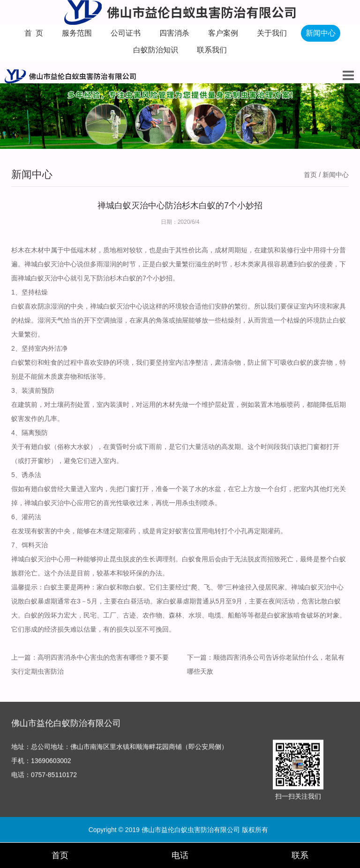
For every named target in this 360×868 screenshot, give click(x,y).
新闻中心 (321, 33)
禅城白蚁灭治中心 (44, 278)
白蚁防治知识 (156, 50)
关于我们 (272, 33)
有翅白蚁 (37, 447)
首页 (310, 175)
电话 (180, 855)
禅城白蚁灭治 (110, 306)
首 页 (34, 33)
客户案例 (223, 33)
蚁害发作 (24, 419)
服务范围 (77, 33)
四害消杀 (174, 33)
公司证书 (126, 33)
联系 (300, 855)
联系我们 (212, 50)
